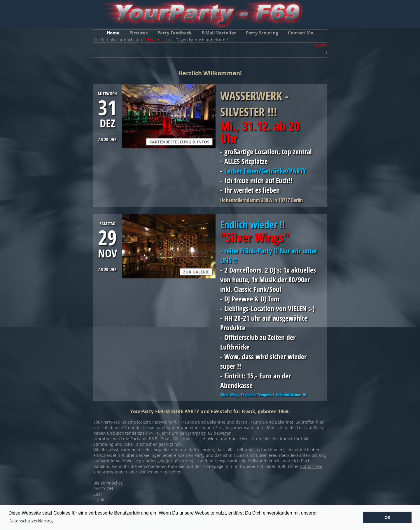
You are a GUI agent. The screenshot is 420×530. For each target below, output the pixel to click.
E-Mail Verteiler (219, 33)
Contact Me (301, 33)
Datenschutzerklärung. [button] (32, 521)
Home (113, 33)
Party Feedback (175, 33)
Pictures (139, 33)
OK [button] (387, 517)
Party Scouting (262, 33)
